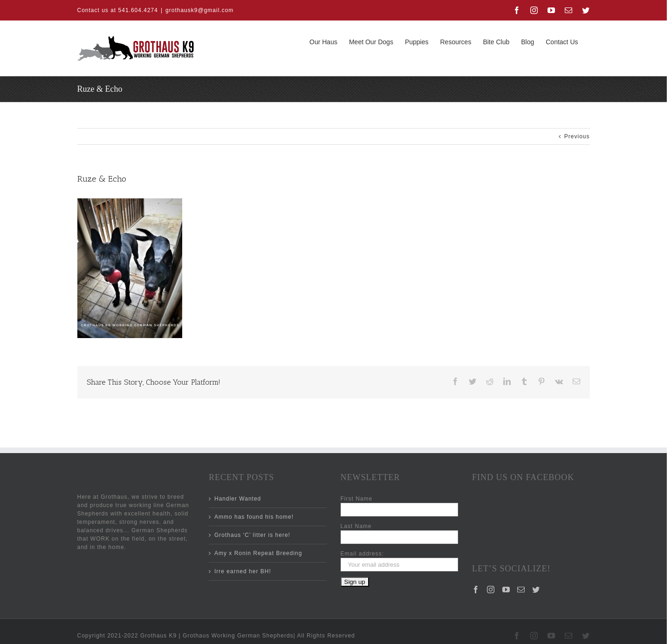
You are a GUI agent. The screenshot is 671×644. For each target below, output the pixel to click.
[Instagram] (491, 551)
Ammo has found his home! (254, 517)
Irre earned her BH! (243, 571)
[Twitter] (536, 551)
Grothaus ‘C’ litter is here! (252, 535)
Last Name (356, 526)
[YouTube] (506, 551)
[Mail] (521, 551)
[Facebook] (476, 551)
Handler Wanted (238, 499)
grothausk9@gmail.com (199, 10)
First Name (357, 499)
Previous (577, 136)
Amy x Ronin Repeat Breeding (258, 553)
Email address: (362, 554)
